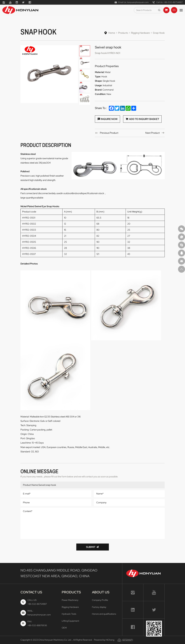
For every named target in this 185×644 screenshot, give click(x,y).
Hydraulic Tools (69, 614)
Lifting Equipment (70, 621)
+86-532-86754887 (173, 2)
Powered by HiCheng (104, 640)
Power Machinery (70, 600)
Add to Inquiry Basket (144, 119)
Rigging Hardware (140, 33)
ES (174, 10)
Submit (91, 547)
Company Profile (100, 600)
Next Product (153, 133)
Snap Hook (159, 33)
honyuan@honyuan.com (138, 2)
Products (123, 33)
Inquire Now (109, 119)
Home (112, 33)
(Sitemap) (127, 640)
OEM (64, 628)
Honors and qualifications (104, 614)
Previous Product (109, 133)
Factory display (99, 607)
